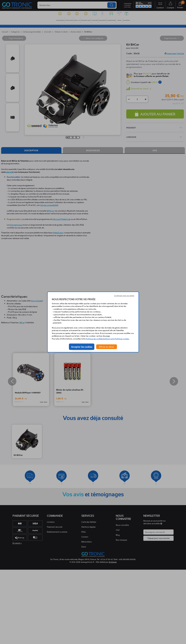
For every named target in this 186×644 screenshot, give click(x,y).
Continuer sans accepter (124, 295)
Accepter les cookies (82, 347)
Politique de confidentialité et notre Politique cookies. (108, 339)
